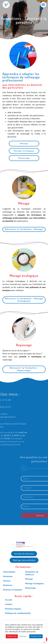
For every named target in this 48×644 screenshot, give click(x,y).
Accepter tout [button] (36, 636)
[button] (43, 5)
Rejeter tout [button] (12, 636)
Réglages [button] (23, 636)
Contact (9, 604)
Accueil (9, 600)
